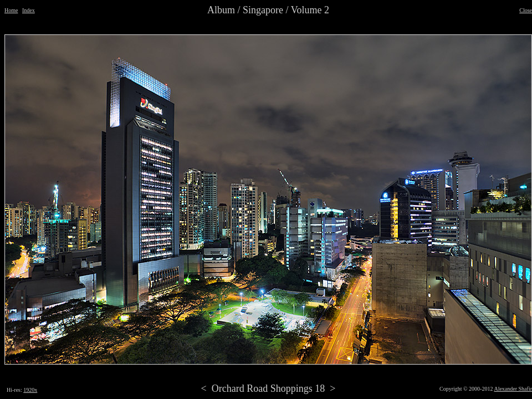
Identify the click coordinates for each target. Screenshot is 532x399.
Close (526, 10)
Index (29, 10)
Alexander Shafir (513, 389)
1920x (30, 390)
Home (11, 10)
